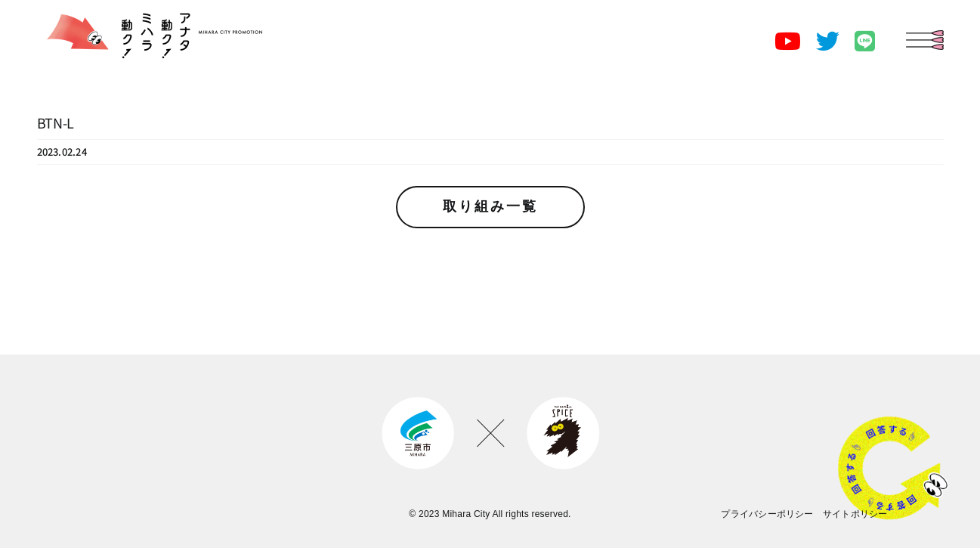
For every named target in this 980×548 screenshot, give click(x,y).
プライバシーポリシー (767, 514)
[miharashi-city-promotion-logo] (150, 7)
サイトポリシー (855, 514)
